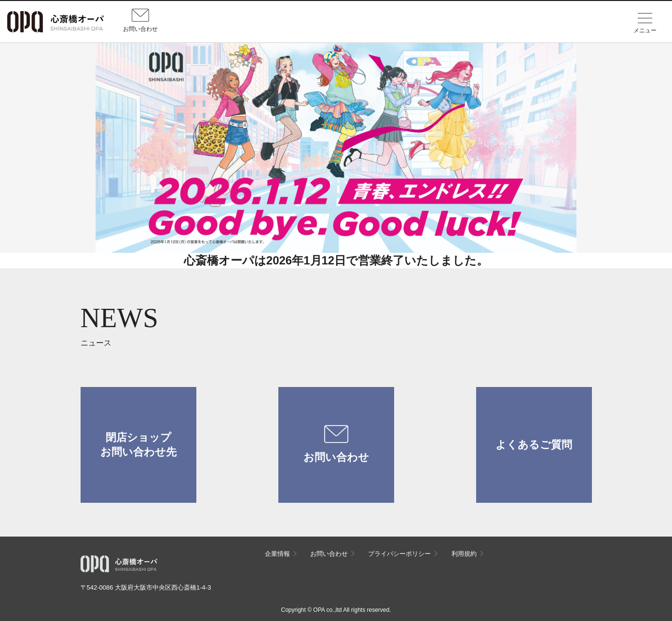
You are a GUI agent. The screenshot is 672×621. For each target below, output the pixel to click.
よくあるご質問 (534, 445)
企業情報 (277, 554)
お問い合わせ (336, 444)
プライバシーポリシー (399, 554)
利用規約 (464, 554)
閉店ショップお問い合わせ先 (138, 445)
